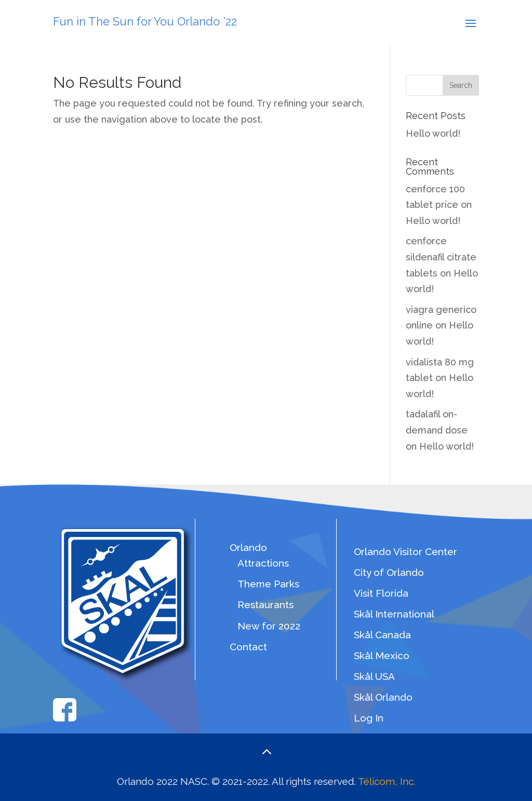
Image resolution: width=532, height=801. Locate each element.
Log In (369, 718)
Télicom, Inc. (387, 781)
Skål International (394, 614)
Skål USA (374, 676)
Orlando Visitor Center (405, 551)
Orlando (248, 547)
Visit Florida (381, 593)
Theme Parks (268, 584)
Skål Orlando (383, 697)
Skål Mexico (382, 655)
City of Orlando (389, 572)
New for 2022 (269, 626)
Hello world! (433, 133)
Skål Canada (382, 635)
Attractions (263, 563)
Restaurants (265, 605)
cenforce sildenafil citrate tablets (441, 257)
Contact (248, 647)
